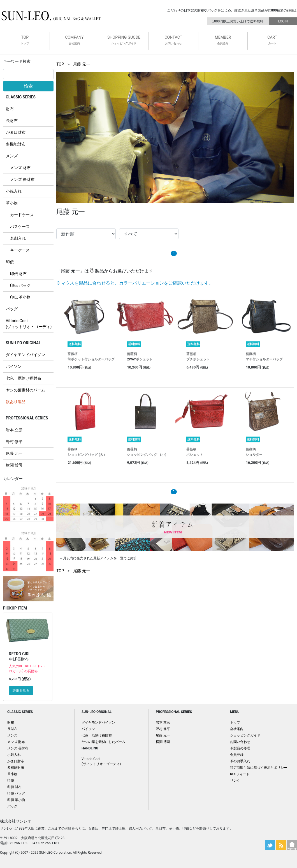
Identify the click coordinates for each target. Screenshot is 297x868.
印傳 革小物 (16, 800)
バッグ (12, 309)
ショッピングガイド (245, 735)
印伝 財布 (18, 274)
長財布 (12, 121)
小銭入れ (14, 191)
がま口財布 (16, 132)
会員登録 (237, 755)
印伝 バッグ (20, 285)
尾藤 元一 (14, 453)
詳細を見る (21, 691)
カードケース (22, 215)
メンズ (12, 156)
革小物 (12, 203)
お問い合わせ (240, 742)
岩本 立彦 (14, 430)
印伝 (10, 262)
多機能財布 (16, 144)
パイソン (14, 366)
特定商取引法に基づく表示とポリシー (259, 768)
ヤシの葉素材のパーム (25, 390)
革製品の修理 (240, 748)
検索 (28, 86)
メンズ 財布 (20, 168)
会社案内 (237, 729)
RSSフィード (240, 774)
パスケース (20, 227)
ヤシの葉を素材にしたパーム (103, 742)
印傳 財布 (14, 787)
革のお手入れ (240, 761)
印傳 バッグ (16, 793)
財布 (10, 109)
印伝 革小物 (20, 297)
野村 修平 (14, 442)
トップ (235, 722)
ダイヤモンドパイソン (25, 355)
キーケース (20, 250)
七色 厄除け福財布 (24, 378)
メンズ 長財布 (22, 179)
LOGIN (283, 21)
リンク (235, 781)
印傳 (11, 781)
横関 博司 (14, 465)
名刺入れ (18, 238)
